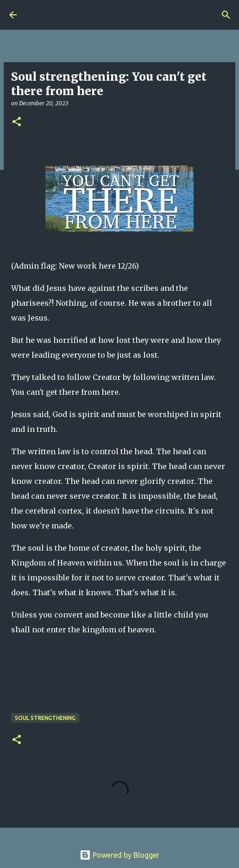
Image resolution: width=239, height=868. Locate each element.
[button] (17, 122)
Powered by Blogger (119, 855)
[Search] (226, 15)
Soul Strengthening (45, 718)
